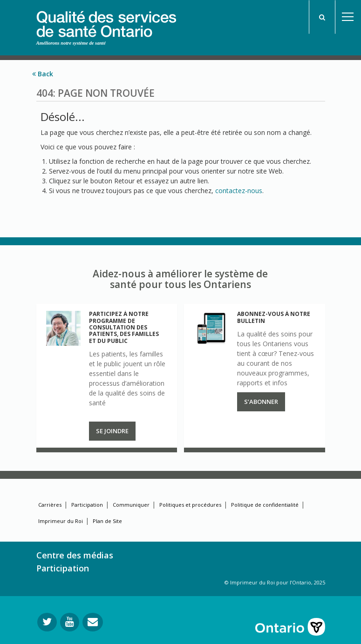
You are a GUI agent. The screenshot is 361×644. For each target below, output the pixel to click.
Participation (87, 505)
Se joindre (112, 431)
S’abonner (261, 402)
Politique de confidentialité (265, 505)
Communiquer (131, 505)
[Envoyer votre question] (93, 622)
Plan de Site (107, 521)
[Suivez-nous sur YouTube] (70, 622)
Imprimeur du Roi (61, 521)
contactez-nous (239, 191)
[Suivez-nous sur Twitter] (47, 622)
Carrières (50, 505)
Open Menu (348, 17)
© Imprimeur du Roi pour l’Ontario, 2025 (275, 582)
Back (43, 74)
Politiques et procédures (190, 505)
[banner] (106, 19)
